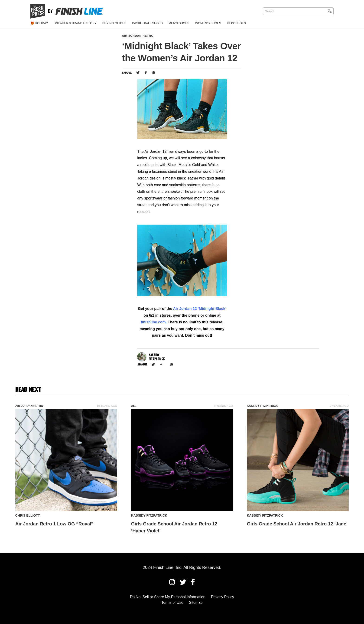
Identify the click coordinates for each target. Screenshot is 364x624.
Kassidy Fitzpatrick (262, 406)
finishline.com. (154, 322)
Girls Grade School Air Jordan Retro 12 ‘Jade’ (297, 524)
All (134, 406)
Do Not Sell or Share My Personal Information (168, 597)
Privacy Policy (223, 597)
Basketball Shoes (147, 23)
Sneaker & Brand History (75, 23)
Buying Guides (114, 23)
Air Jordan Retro (138, 36)
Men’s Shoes (179, 23)
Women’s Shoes (208, 23)
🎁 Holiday (39, 23)
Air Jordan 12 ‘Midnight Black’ (200, 309)
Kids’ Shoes (236, 23)
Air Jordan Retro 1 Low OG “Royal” (54, 524)
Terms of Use (172, 602)
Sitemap (196, 602)
